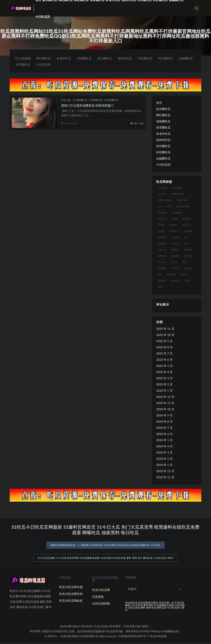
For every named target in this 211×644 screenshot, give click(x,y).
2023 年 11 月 (165, 478)
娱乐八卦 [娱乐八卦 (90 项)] (186, 225)
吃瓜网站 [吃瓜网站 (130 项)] (186, 219)
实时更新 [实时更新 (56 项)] (175, 238)
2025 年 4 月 (164, 372)
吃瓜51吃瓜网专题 (71, 588)
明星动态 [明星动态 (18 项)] (175, 250)
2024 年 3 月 (164, 453)
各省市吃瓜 (65, 58)
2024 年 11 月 (165, 403)
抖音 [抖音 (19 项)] (186, 238)
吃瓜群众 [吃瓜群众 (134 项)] (173, 225)
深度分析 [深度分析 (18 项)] (162, 256)
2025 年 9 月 (164, 341)
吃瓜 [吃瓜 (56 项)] (169, 207)
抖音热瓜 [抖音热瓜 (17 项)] (175, 244)
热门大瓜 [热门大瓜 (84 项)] (162, 262)
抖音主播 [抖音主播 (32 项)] (162, 244)
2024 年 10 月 (165, 409)
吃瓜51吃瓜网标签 (71, 602)
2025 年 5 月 (164, 366)
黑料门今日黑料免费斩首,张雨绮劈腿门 (87, 106)
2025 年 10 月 (165, 335)
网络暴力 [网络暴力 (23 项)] (162, 281)
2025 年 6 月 (164, 360)
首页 (159, 103)
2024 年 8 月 (164, 422)
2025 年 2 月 (164, 385)
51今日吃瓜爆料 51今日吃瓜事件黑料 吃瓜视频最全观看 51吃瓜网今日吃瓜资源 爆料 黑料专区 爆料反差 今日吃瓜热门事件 (106, 559)
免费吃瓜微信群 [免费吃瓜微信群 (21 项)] (165, 201)
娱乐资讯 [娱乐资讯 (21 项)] (162, 238)
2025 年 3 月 (164, 379)
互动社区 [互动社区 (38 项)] (162, 194)
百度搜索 (98, 598)
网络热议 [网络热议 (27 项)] (175, 281)
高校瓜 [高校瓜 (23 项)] (188, 281)
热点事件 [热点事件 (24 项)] (175, 256)
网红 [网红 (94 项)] (160, 275)
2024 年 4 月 (164, 447)
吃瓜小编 (66, 100)
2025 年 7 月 (164, 354)
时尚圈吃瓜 (170, 58)
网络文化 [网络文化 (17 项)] (184, 275)
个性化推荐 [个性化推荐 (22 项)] (177, 188)
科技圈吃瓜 (149, 58)
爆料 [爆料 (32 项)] (184, 262)
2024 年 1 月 (164, 465)
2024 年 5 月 (164, 440)
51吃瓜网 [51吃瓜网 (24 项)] (162, 188)
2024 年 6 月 (164, 434)
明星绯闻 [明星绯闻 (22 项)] (189, 250)
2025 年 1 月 (164, 391)
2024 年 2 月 (164, 459)
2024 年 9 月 (164, 416)
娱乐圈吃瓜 (107, 58)
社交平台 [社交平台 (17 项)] (175, 269)
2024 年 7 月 (164, 428)
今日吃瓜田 (43, 17)
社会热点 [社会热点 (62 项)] (189, 269)
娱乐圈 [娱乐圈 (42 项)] (161, 232)
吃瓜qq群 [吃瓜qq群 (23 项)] (162, 213)
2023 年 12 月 (165, 471)
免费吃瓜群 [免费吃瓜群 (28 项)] (183, 201)
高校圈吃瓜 (86, 58)
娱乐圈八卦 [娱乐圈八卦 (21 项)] (174, 232)
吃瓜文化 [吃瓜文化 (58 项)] (162, 219)
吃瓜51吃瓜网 (101, 591)
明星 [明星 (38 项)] (186, 244)
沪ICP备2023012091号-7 (133, 637)
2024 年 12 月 (165, 397)
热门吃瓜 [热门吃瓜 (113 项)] (189, 256)
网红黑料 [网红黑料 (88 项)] (171, 275)
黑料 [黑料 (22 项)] (160, 287)
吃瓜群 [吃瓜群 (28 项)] (161, 225)
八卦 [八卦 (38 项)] (160, 207)
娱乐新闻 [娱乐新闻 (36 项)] (189, 232)
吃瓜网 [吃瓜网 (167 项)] (174, 219)
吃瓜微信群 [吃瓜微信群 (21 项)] (177, 213)
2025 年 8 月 (164, 348)
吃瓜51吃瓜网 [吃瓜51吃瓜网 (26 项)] (183, 207)
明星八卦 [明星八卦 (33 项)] (162, 250)
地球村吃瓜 (128, 58)
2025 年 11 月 (165, 329)
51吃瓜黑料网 (101, 605)
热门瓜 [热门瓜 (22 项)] (174, 262)
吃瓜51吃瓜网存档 (71, 595)
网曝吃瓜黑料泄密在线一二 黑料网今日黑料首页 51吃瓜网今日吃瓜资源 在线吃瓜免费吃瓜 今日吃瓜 (105, 545)
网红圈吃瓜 (44, 58)
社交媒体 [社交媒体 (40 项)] (162, 269)
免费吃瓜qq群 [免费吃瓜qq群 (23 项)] (178, 194)
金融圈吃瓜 (23, 65)
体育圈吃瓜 (45, 65)
